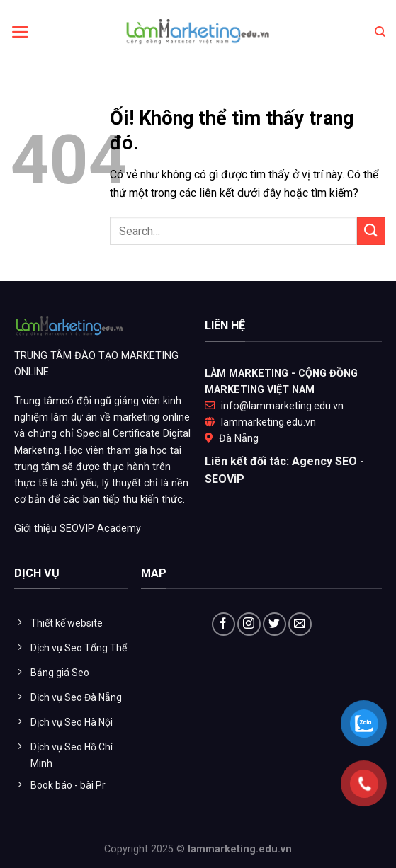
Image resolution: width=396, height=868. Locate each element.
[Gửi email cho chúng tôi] (300, 624)
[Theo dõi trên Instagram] (249, 624)
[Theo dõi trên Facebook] (224, 624)
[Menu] (20, 32)
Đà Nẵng (239, 439)
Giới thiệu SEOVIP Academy (78, 529)
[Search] (380, 32)
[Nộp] (371, 231)
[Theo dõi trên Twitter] (275, 624)
